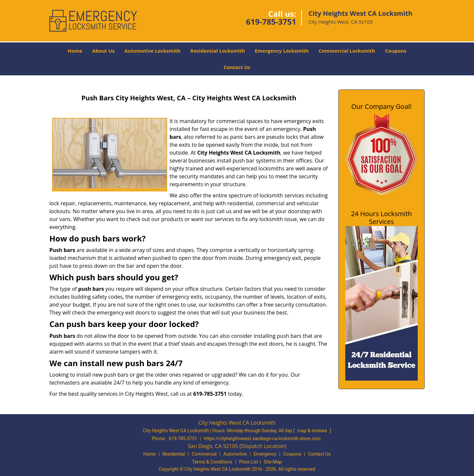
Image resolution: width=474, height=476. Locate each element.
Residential (174, 454)
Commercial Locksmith (347, 51)
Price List (249, 462)
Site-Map (273, 462)
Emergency (265, 454)
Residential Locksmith (218, 51)
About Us (103, 51)
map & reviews (313, 431)
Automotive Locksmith (152, 51)
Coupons (396, 51)
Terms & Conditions (212, 462)
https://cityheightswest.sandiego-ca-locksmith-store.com (262, 438)
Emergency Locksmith (282, 51)
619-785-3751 (271, 22)
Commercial (204, 454)
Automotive (235, 454)
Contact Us (237, 67)
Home (75, 51)
